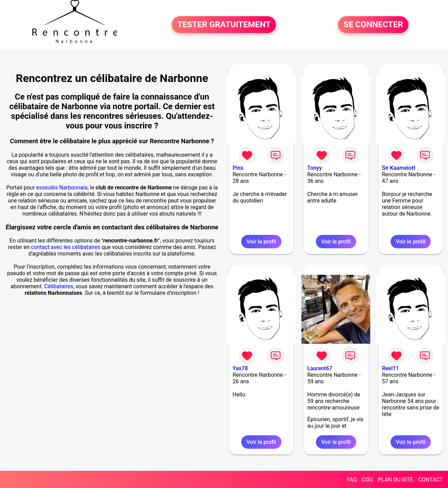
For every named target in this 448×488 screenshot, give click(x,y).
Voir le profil (261, 242)
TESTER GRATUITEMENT (224, 25)
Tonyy (314, 168)
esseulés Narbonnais (62, 188)
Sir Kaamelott (399, 168)
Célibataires (59, 286)
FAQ (352, 480)
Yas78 (240, 368)
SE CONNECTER (373, 25)
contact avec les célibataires (66, 247)
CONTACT (430, 480)
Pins (238, 168)
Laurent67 (320, 368)
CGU (367, 480)
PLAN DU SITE (396, 480)
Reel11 (390, 368)
